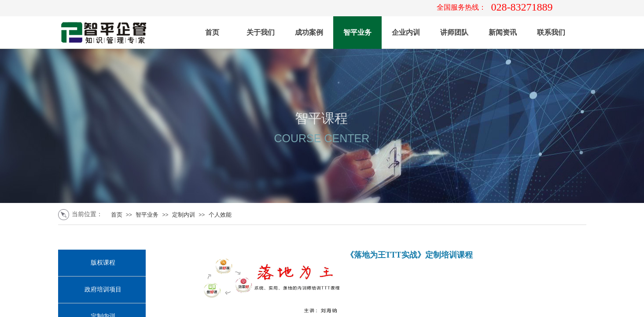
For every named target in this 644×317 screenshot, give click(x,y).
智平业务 (357, 32)
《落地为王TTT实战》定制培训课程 (409, 255)
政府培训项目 (103, 289)
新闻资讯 (503, 32)
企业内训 (406, 32)
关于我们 (261, 32)
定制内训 (184, 215)
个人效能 (220, 215)
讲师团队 (454, 32)
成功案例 (309, 32)
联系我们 (551, 32)
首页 (212, 32)
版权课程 (103, 263)
